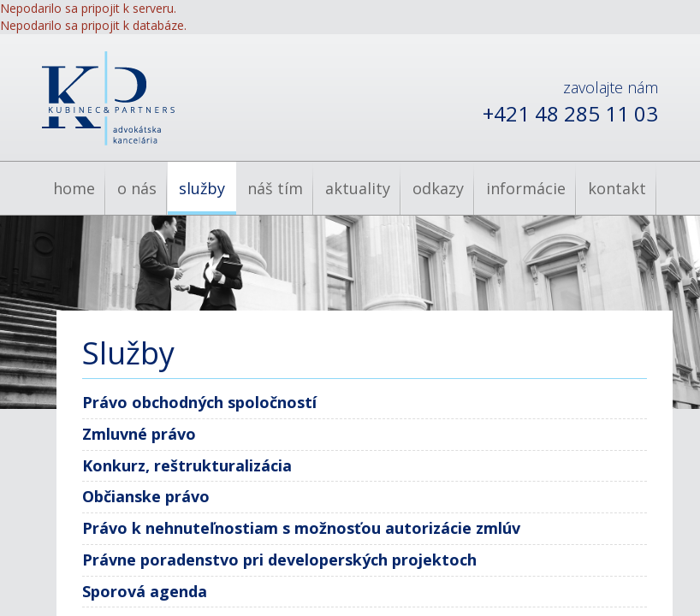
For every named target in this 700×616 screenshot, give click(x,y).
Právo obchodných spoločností (199, 402)
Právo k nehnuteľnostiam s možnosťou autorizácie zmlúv (301, 528)
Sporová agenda (145, 591)
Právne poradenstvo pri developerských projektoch (279, 560)
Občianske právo (146, 496)
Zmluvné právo (139, 434)
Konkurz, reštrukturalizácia (187, 465)
